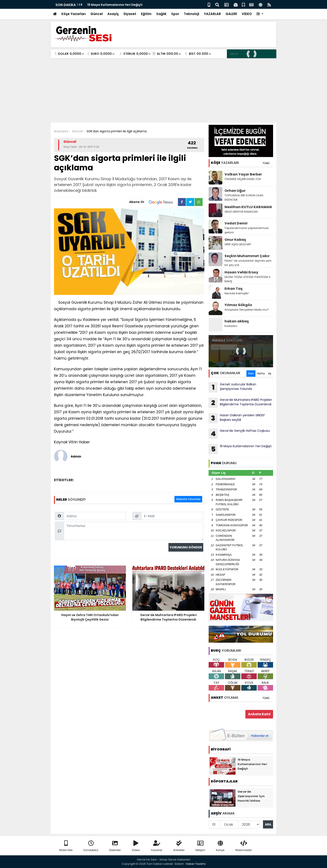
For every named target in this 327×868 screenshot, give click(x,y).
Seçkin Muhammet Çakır (247, 256)
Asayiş (113, 14)
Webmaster (244, 846)
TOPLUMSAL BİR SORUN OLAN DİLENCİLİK (244, 198)
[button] (260, 14)
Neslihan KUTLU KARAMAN (248, 207)
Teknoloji (192, 14)
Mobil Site (66, 846)
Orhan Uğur (235, 191)
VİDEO (247, 14)
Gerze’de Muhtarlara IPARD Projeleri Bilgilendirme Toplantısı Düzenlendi (240, 403)
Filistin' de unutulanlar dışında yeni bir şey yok (248, 263)
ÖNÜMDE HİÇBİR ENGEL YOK (243, 179)
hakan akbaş (237, 321)
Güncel (97, 14)
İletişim (200, 846)
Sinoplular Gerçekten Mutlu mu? (247, 310)
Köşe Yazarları (74, 14)
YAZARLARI (225, 163)
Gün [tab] (251, 373)
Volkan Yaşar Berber (243, 174)
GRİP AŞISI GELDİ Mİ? (238, 244)
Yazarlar (157, 846)
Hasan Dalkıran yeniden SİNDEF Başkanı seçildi (237, 418)
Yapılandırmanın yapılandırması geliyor (247, 230)
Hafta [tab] (261, 373)
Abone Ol (154, 202)
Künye (220, 846)
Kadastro (231, 326)
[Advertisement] (163, 90)
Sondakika (91, 846)
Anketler (179, 846)
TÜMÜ (266, 163)
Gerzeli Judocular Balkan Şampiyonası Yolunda (232, 387)
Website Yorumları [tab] (188, 499)
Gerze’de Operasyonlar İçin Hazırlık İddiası (251, 796)
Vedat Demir (236, 223)
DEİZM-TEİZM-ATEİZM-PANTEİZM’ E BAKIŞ (248, 279)
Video (136, 846)
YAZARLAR (212, 14)
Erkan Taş (234, 289)
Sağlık (161, 14)
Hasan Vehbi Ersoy (241, 272)
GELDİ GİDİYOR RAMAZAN (241, 212)
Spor (175, 14)
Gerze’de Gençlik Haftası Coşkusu (239, 434)
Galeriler (115, 846)
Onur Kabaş (235, 240)
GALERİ (231, 14)
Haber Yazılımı (196, 864)
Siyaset (130, 14)
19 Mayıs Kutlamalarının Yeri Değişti (115, 5)
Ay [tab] (270, 373)
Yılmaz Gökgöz (238, 305)
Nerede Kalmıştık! (237, 293)
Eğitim (146, 14)
